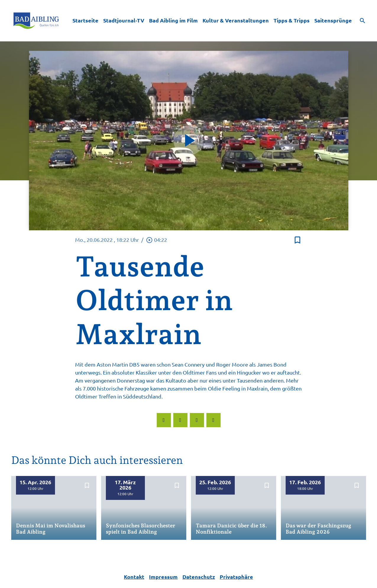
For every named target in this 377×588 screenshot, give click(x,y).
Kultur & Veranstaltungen (236, 20)
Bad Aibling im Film (173, 20)
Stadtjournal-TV (124, 20)
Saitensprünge (333, 20)
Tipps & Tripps (292, 20)
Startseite (85, 20)
